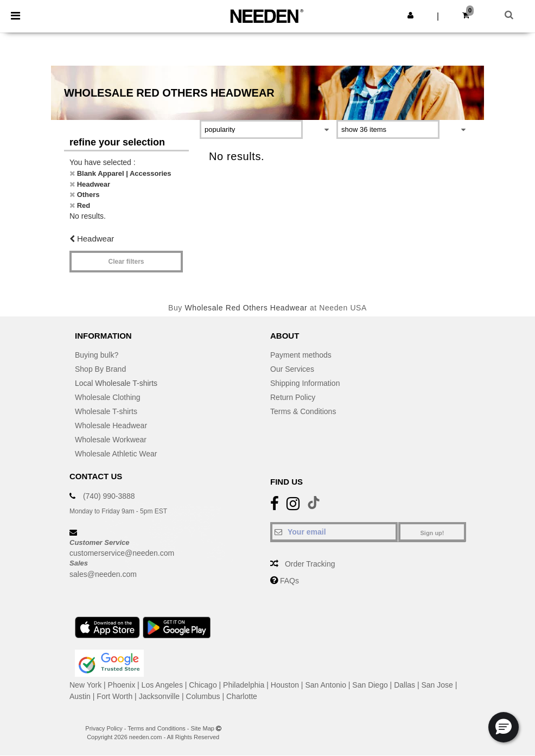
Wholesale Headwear (111, 425)
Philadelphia (244, 685)
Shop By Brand (100, 369)
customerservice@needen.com (122, 553)
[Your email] (334, 532)
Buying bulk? (97, 355)
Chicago (203, 685)
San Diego (370, 685)
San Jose (437, 685)
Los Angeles (162, 685)
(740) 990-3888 (109, 496)
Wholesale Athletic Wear (116, 454)
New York (85, 685)
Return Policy (293, 397)
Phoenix (122, 685)
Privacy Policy (104, 728)
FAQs (289, 581)
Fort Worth (114, 696)
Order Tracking (310, 564)
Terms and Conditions (156, 728)
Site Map (203, 728)
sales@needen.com (103, 574)
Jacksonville (159, 696)
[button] (410, 15)
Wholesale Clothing (108, 397)
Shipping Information (305, 383)
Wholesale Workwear (111, 440)
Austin (80, 696)
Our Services (292, 369)
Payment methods (301, 355)
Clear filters (126, 262)
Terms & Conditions (303, 411)
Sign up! (432, 533)
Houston (285, 685)
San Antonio (326, 685)
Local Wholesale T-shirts (116, 383)
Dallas (405, 685)
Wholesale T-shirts (106, 411)
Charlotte (242, 696)
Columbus (203, 696)
